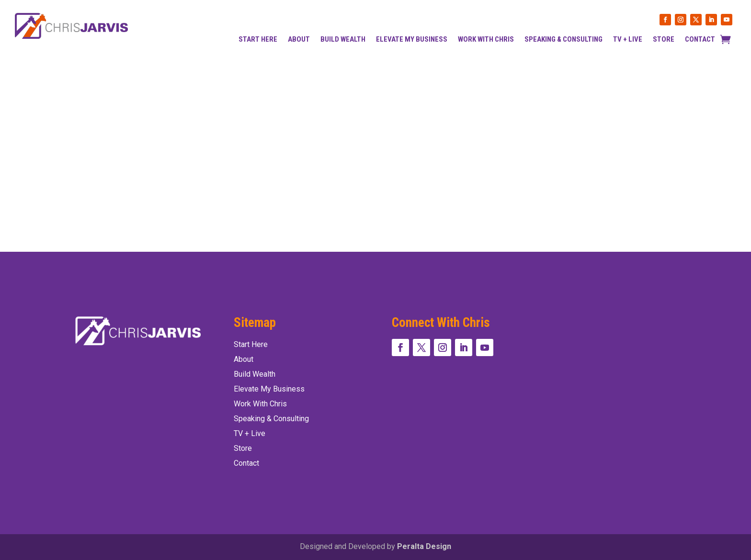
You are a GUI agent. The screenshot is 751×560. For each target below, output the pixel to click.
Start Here (258, 40)
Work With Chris (486, 40)
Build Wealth (343, 40)
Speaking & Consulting (563, 40)
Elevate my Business (412, 40)
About (299, 40)
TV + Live (628, 40)
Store (664, 40)
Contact (700, 40)
